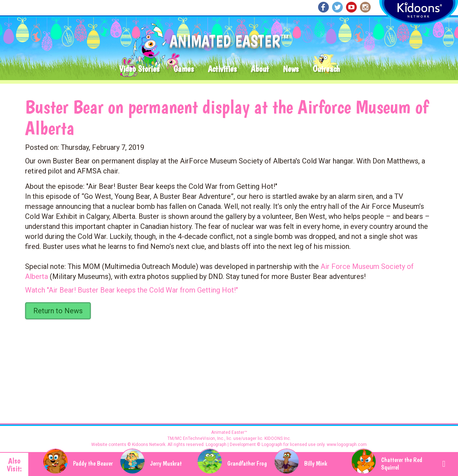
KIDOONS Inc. (278, 438)
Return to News (58, 311)
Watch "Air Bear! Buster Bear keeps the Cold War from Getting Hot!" (131, 290)
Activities (222, 69)
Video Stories (139, 69)
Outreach (326, 69)
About (260, 69)
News (291, 69)
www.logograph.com (346, 445)
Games (184, 69)
